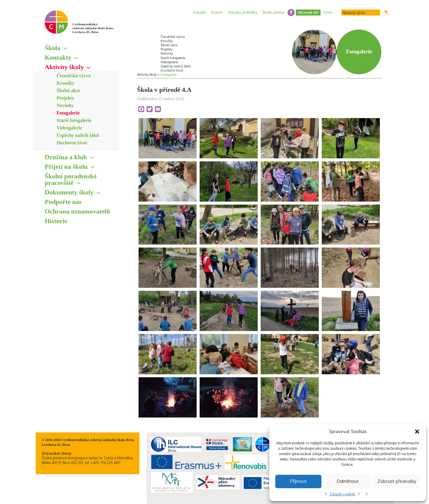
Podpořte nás (63, 202)
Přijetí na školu (66, 167)
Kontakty (58, 57)
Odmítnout (348, 481)
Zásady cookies (342, 494)
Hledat (387, 13)
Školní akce (68, 91)
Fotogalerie (68, 113)
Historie (56, 221)
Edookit (200, 12)
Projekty (65, 98)
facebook (291, 13)
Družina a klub (66, 157)
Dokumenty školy (69, 192)
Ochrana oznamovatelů (77, 211)
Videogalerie (69, 128)
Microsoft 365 (308, 13)
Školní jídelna (273, 12)
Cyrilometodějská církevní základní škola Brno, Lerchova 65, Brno (93, 28)
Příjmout (299, 481)
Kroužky (66, 83)
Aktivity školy (64, 67)
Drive (328, 12)
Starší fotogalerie (74, 120)
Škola (53, 48)
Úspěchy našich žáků (78, 135)
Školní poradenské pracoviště (71, 179)
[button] (417, 432)
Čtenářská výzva (74, 76)
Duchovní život (72, 143)
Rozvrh (217, 12)
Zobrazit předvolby (397, 481)
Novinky (65, 105)
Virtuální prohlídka (242, 12)
